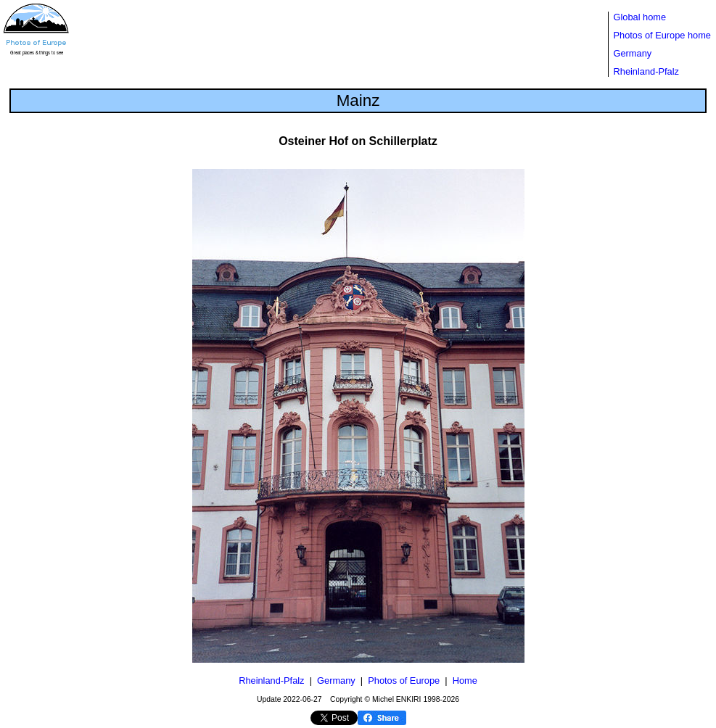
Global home (640, 17)
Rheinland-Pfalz (646, 71)
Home (465, 681)
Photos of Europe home (662, 35)
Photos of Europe (404, 681)
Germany (633, 53)
